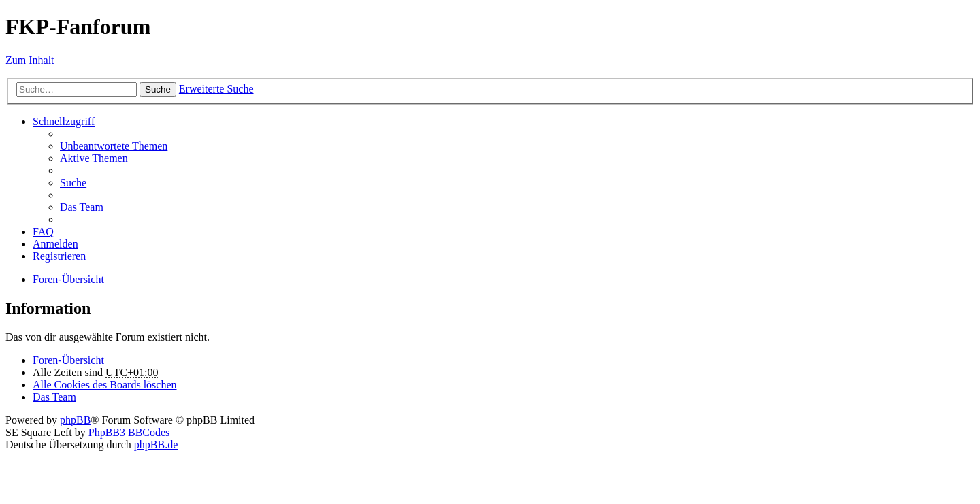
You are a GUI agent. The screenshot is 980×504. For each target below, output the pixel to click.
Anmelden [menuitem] (55, 244)
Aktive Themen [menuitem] (94, 158)
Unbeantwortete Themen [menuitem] (114, 146)
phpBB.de (156, 444)
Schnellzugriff (64, 121)
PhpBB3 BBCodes (129, 432)
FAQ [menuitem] (43, 232)
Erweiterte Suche (216, 89)
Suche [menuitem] (73, 183)
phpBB (75, 420)
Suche (158, 89)
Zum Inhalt (30, 60)
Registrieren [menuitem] (59, 256)
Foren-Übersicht (68, 360)
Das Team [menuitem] (82, 207)
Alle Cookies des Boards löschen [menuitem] (105, 385)
